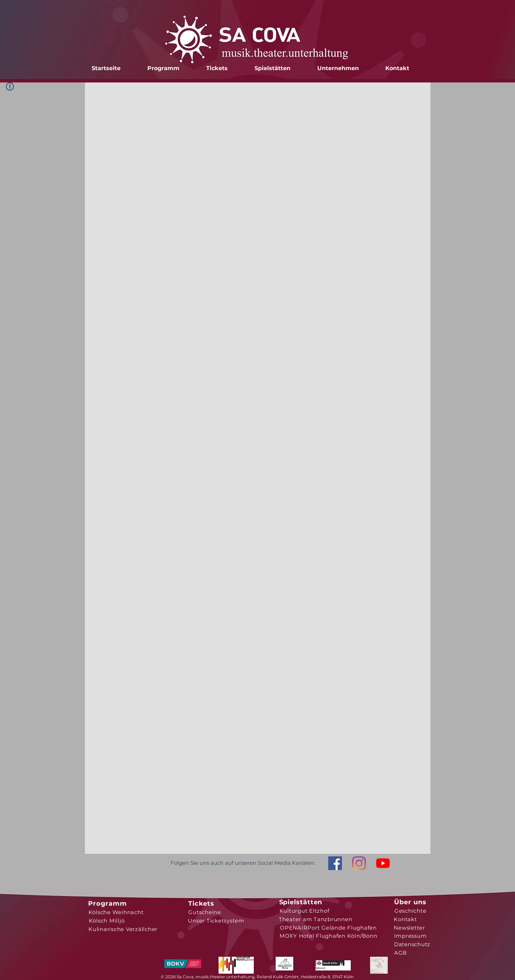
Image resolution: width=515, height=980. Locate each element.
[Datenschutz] (412, 944)
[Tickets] (201, 904)
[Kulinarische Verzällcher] (123, 929)
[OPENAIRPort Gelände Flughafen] (329, 927)
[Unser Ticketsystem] (216, 920)
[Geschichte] (410, 911)
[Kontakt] (406, 919)
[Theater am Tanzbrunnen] (316, 919)
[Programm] (108, 904)
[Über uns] (410, 902)
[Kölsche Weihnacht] (116, 912)
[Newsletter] (410, 927)
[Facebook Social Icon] (335, 863)
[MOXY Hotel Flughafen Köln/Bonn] (329, 936)
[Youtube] (383, 863)
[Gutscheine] (205, 912)
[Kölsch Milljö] (107, 920)
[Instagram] (359, 863)
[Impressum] (410, 936)
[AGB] (401, 953)
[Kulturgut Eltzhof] (305, 911)
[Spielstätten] (301, 902)
